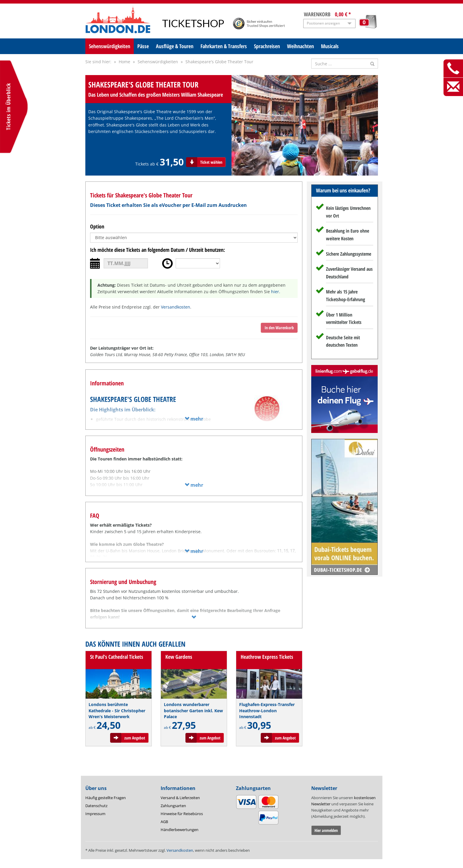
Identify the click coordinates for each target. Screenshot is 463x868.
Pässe (143, 46)
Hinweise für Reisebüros (182, 814)
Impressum (95, 814)
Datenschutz (96, 806)
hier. (276, 292)
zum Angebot (135, 738)
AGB (164, 822)
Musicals (330, 46)
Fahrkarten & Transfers (224, 46)
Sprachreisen (267, 46)
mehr (194, 419)
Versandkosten (176, 307)
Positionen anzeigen (323, 23)
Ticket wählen (211, 162)
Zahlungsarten (173, 806)
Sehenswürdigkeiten (110, 46)
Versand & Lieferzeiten (180, 798)
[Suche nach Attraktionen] (344, 64)
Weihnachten (300, 46)
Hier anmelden (326, 830)
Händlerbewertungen (180, 830)
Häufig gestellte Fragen (106, 798)
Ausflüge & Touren (175, 46)
